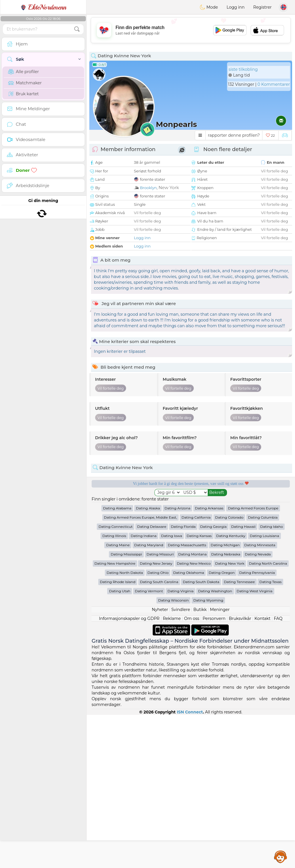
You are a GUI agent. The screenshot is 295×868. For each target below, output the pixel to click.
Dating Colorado (229, 670)
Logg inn (236, 7)
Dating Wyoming (208, 753)
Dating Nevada (258, 707)
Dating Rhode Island (118, 735)
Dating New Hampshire (115, 716)
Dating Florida (183, 680)
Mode (209, 7)
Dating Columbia (263, 670)
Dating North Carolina (268, 716)
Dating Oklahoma (189, 726)
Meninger (220, 763)
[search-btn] (77, 29)
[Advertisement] (191, 30)
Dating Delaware (152, 680)
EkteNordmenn (43, 7)
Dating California (196, 670)
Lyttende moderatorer (244, 503)
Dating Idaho (272, 680)
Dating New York (230, 716)
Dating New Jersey (156, 716)
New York (169, 188)
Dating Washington (215, 744)
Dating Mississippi (126, 707)
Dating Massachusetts (187, 698)
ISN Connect (190, 865)
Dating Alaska (148, 661)
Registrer (262, 7)
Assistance (281, 856)
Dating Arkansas (209, 661)
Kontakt (262, 772)
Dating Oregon (222, 726)
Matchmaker (25, 83)
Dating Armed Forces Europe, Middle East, (141, 670)
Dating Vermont (149, 744)
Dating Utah (120, 744)
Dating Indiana (143, 689)
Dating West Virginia (254, 744)
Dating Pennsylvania (257, 726)
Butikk (200, 763)
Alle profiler (23, 72)
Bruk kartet (23, 94)
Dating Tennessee (239, 735)
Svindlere (181, 763)
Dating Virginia (180, 744)
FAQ (278, 772)
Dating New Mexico (194, 716)
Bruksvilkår (240, 772)
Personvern (214, 772)
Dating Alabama (117, 661)
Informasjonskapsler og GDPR (129, 772)
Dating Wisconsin (173, 753)
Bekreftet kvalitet (138, 536)
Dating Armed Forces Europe (253, 661)
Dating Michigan (225, 698)
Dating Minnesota (260, 698)
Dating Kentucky (231, 689)
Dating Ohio (158, 726)
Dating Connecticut (116, 680)
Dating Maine (118, 698)
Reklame (172, 772)
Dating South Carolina (159, 735)
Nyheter (160, 763)
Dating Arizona (177, 661)
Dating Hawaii (243, 680)
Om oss (192, 772)
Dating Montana (193, 707)
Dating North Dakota (125, 726)
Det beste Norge (244, 536)
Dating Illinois (114, 689)
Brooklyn (148, 188)
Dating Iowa (172, 689)
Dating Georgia (213, 680)
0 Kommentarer (274, 84)
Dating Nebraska (226, 707)
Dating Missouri (160, 707)
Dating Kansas (199, 689)
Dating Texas (270, 735)
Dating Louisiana (264, 689)
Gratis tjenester (138, 503)
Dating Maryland (149, 698)
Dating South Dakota (201, 735)
